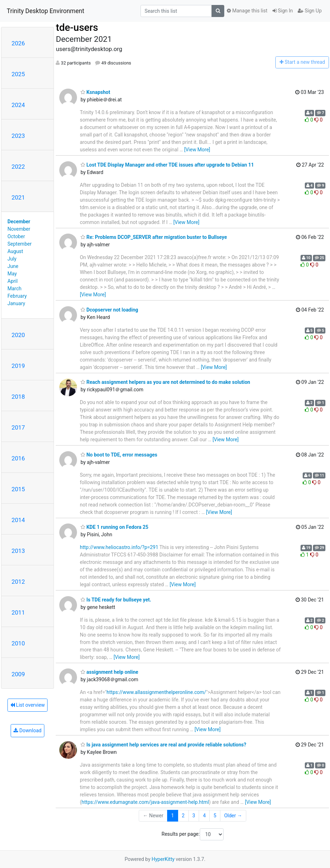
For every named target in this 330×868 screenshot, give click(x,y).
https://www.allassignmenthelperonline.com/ (156, 692)
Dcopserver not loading (109, 310)
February (17, 296)
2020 (18, 335)
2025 (18, 74)
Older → (233, 816)
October (16, 236)
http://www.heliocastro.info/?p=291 (119, 547)
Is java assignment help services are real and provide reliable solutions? (163, 745)
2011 (18, 612)
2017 (18, 427)
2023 (18, 136)
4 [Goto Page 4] (204, 816)
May (12, 274)
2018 (18, 397)
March (15, 289)
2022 (18, 167)
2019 (18, 366)
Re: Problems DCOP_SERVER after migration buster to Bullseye (154, 237)
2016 (18, 458)
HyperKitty (163, 859)
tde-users (77, 27)
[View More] (197, 150)
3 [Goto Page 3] (194, 816)
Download (27, 730)
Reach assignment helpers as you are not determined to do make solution (165, 382)
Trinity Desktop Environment (45, 11)
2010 (18, 643)
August (15, 251)
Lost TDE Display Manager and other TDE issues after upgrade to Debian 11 (167, 165)
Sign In (283, 11)
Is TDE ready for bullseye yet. (116, 600)
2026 (18, 43)
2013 (18, 551)
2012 (18, 582)
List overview (28, 705)
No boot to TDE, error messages (119, 455)
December (19, 222)
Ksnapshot (95, 92)
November (19, 229)
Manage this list (247, 11)
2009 (18, 674)
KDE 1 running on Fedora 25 (114, 527)
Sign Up (310, 11)
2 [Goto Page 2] (183, 816)
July (12, 259)
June (13, 266)
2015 (18, 489)
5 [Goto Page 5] (215, 816)
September (20, 244)
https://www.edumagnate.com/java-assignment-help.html (145, 802)
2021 (18, 197)
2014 (18, 520)
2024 (18, 105)
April (13, 281)
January (16, 303)
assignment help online (109, 672)
